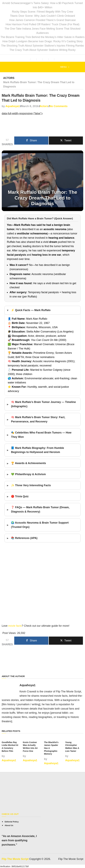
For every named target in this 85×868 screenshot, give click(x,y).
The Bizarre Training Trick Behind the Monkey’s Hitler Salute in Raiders (43, 37)
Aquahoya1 (13, 106)
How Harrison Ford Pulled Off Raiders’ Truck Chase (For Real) (42, 24)
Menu (63, 67)
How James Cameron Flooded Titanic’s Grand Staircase (43, 20)
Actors (9, 78)
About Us (9, 825)
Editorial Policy (12, 822)
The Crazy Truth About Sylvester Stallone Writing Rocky (42, 50)
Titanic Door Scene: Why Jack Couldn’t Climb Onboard (43, 16)
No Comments (58, 106)
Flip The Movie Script (15, 859)
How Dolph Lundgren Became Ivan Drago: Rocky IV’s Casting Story (42, 41)
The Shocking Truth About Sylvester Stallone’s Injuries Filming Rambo (43, 46)
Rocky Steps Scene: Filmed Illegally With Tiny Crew (42, 12)
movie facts (15, 626)
